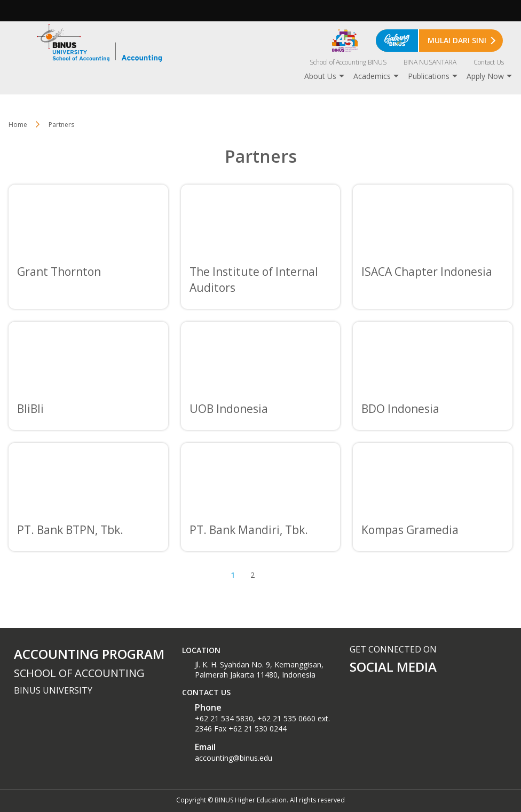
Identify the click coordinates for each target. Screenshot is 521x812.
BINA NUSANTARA (430, 62)
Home (18, 125)
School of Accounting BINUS (348, 62)
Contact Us (489, 62)
